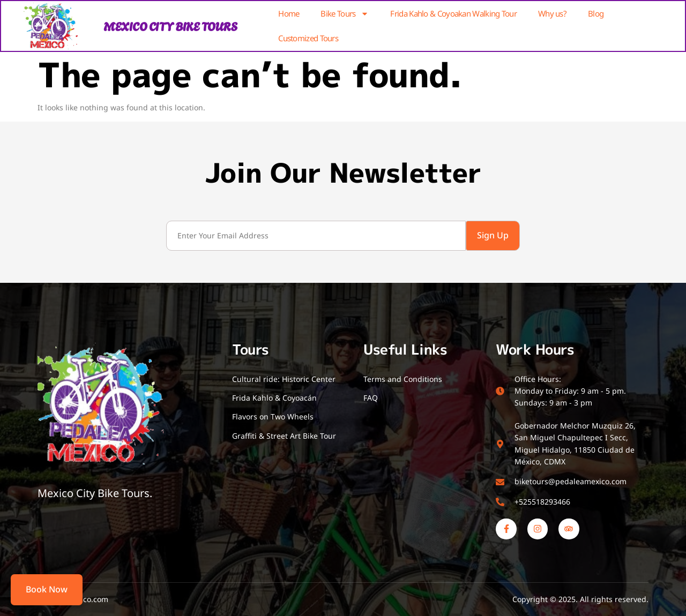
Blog (596, 13)
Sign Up (493, 235)
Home (289, 13)
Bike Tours (345, 14)
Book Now (47, 589)
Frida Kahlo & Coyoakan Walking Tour (453, 13)
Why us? (552, 13)
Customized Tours (308, 38)
